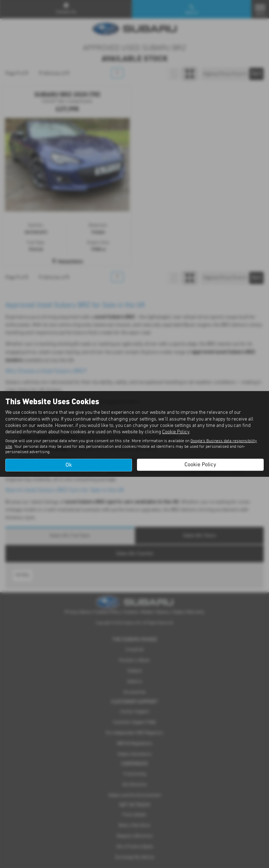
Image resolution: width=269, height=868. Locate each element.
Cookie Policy (176, 432)
